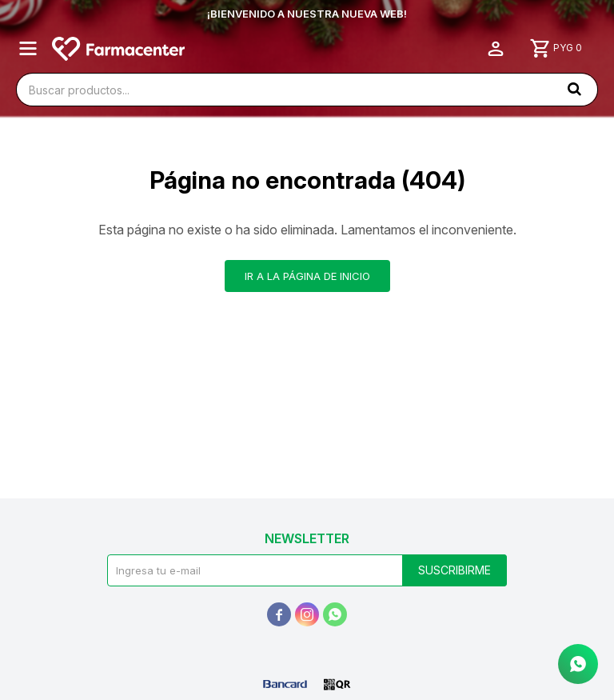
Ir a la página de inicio (307, 276)
